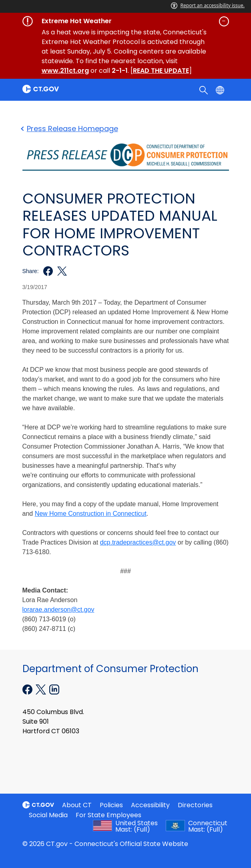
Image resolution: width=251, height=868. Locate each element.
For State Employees (108, 815)
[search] (204, 90)
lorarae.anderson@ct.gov (58, 610)
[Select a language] (221, 90)
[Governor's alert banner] (126, 21)
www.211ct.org (65, 71)
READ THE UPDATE (161, 71)
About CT (77, 805)
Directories (195, 805)
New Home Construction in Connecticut (91, 514)
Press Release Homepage (70, 129)
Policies (111, 805)
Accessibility (150, 805)
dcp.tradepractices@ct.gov (138, 542)
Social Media (48, 815)
